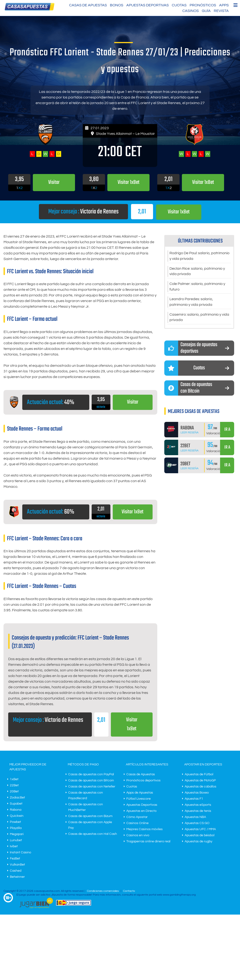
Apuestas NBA (195, 817)
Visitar (133, 402)
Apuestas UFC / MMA (200, 829)
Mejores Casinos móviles (144, 829)
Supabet (16, 804)
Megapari (17, 834)
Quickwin (17, 816)
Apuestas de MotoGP (200, 781)
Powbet (15, 822)
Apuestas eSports (198, 805)
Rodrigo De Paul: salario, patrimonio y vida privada (199, 256)
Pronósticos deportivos (143, 781)
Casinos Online (137, 823)
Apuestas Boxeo (197, 793)
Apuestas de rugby (199, 842)
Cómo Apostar (137, 817)
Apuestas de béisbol (200, 836)
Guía (206, 11)
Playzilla (16, 828)
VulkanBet (17, 865)
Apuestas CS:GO (197, 823)
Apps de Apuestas (140, 793)
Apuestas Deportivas (148, 5)
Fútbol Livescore (139, 799)
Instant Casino (21, 853)
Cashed (16, 871)
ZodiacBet (17, 798)
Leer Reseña (189, 433)
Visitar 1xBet (179, 212)
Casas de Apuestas (88, 5)
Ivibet (14, 847)
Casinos (191, 11)
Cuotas (179, 5)
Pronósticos (203, 5)
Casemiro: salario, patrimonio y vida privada (199, 318)
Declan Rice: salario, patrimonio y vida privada (197, 272)
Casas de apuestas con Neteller (92, 787)
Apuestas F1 (194, 799)
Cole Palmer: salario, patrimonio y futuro (197, 287)
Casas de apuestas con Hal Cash (93, 834)
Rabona (16, 810)
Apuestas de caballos (201, 787)
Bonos (117, 5)
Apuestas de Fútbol (199, 775)
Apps (224, 5)
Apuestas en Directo (141, 811)
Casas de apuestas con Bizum (90, 816)
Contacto (129, 891)
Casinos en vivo (138, 836)
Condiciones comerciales (103, 891)
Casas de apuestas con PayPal (91, 775)
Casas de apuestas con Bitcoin (91, 781)
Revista (221, 11)
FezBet (15, 859)
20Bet (14, 792)
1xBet (14, 779)
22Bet (14, 786)
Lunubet (16, 840)
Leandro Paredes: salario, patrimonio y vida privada (191, 303)
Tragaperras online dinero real (148, 842)
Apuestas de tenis (198, 811)
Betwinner (17, 877)
